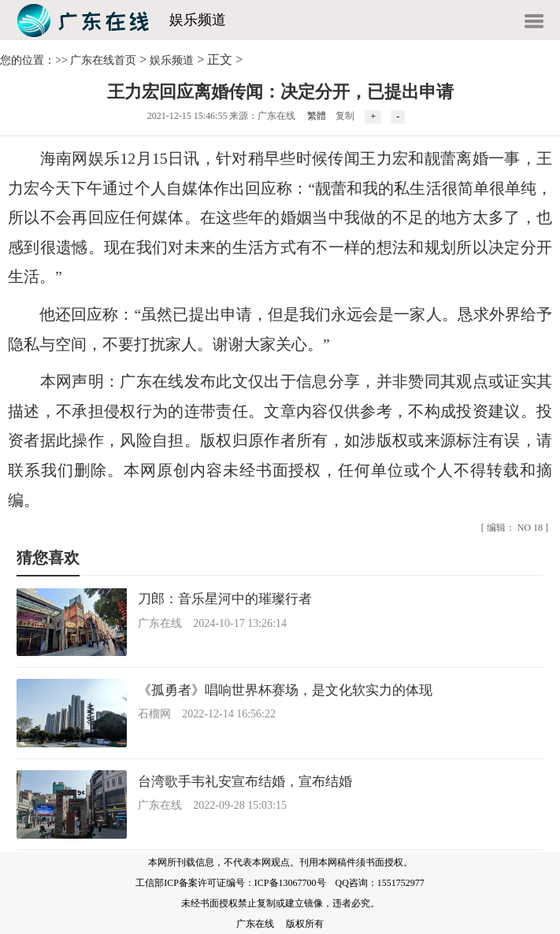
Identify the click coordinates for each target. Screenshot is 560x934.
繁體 (317, 116)
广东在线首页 (103, 60)
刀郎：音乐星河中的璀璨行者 (225, 599)
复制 (345, 116)
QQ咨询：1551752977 (380, 883)
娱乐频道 (198, 20)
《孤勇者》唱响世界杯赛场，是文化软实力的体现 (285, 690)
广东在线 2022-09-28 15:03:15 (212, 805)
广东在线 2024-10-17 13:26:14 (212, 623)
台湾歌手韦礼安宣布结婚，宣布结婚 (245, 782)
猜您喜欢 (48, 558)
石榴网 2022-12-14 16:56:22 (207, 714)
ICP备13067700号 (290, 883)
